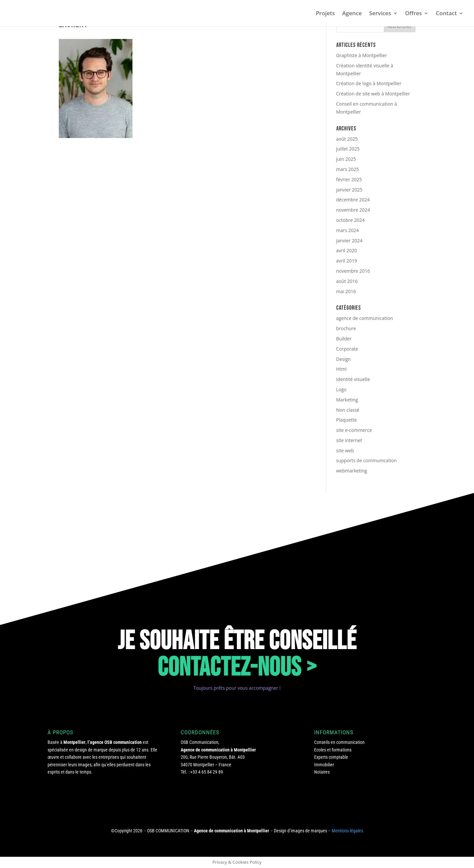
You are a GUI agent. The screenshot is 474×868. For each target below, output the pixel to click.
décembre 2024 (353, 200)
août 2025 (347, 139)
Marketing (347, 400)
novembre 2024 (353, 210)
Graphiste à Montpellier (362, 55)
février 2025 (349, 179)
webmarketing (352, 471)
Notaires (322, 772)
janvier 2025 (349, 190)
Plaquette (347, 420)
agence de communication (365, 318)
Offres (413, 14)
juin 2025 (346, 159)
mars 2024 (348, 230)
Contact (446, 14)
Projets (325, 14)
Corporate (347, 349)
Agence (352, 14)
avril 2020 (347, 250)
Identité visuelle (353, 379)
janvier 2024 (349, 241)
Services (380, 14)
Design (344, 359)
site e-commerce (354, 430)
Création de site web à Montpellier (373, 94)
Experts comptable (331, 757)
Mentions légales (347, 831)
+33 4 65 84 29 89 (207, 772)
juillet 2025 (348, 149)
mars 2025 (348, 169)
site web (345, 451)
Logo (342, 389)
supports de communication (367, 460)
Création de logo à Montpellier (369, 83)
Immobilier (324, 765)
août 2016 (347, 281)
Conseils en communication (339, 742)
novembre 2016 (353, 271)
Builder (344, 339)
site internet (349, 440)
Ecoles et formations (333, 750)
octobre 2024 (350, 220)
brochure (346, 328)
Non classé (348, 410)
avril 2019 (347, 261)
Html (342, 369)
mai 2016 (346, 291)
